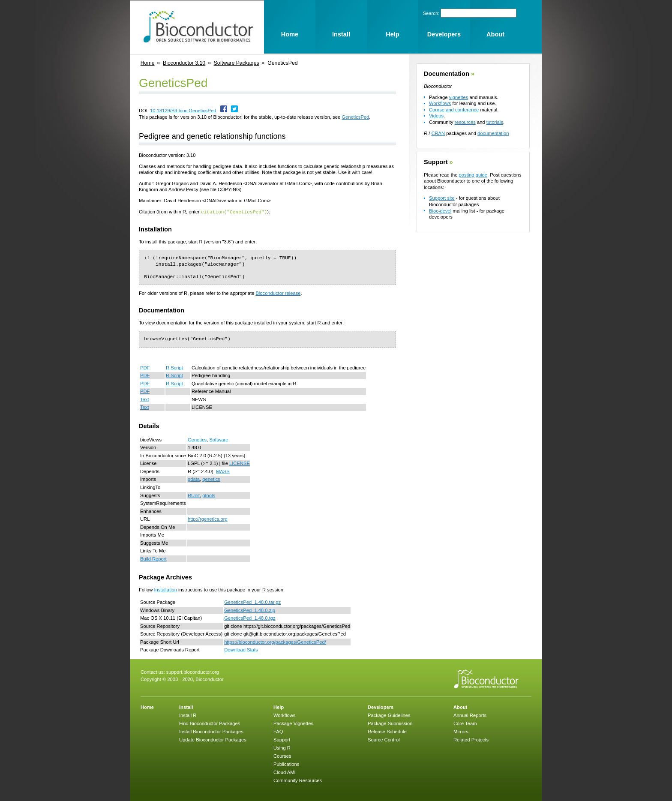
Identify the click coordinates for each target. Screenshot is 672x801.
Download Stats (241, 649)
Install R (188, 715)
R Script (174, 367)
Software (219, 439)
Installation (165, 589)
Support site (442, 198)
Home (148, 63)
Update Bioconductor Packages (213, 739)
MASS (223, 471)
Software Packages (237, 63)
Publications (286, 764)
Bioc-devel (440, 211)
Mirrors (461, 731)
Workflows (440, 103)
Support (436, 162)
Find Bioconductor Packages (210, 723)
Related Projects (471, 739)
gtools (209, 495)
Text (145, 399)
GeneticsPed (355, 117)
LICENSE (240, 463)
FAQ (278, 731)
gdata (194, 479)
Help (279, 707)
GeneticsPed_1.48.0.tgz (250, 618)
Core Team (465, 723)
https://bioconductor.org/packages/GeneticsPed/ (275, 642)
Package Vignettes (293, 723)
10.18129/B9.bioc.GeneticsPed (183, 111)
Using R (282, 747)
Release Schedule (387, 731)
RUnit (194, 495)
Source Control (384, 739)
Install (186, 707)
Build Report (153, 558)
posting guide (473, 175)
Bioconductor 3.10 (184, 63)
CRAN (438, 133)
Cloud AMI (285, 772)
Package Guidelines (389, 715)
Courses (282, 756)
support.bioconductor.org (193, 672)
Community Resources (298, 780)
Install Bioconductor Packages (211, 731)
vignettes (459, 97)
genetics (211, 479)
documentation (493, 133)
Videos (436, 116)
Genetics (197, 439)
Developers (381, 707)
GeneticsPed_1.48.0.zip (250, 610)
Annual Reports (470, 715)
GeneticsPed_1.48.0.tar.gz (252, 602)
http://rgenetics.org (208, 519)
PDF (145, 367)
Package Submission (390, 723)
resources (465, 122)
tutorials (495, 122)
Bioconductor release (278, 293)
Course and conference (454, 110)
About (460, 707)
